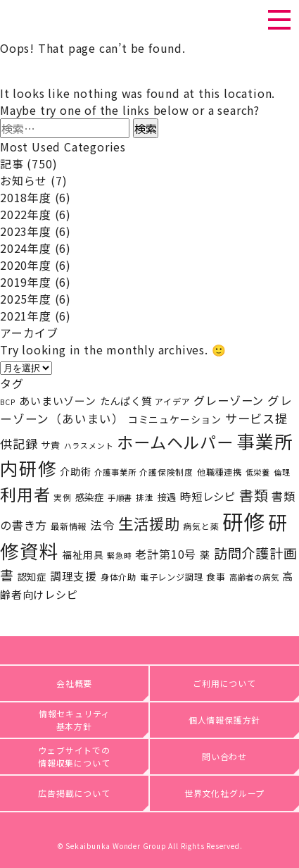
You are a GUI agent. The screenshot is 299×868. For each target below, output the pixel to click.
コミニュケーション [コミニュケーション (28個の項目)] (175, 419)
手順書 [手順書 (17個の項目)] (120, 497)
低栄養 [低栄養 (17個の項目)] (258, 472)
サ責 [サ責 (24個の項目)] (51, 445)
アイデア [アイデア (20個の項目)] (172, 402)
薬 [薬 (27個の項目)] (205, 554)
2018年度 (26, 197)
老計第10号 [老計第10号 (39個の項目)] (166, 554)
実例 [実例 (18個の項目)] (63, 497)
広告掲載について (74, 793)
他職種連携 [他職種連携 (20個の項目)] (220, 472)
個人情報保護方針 (224, 720)
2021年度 (26, 316)
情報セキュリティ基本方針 (74, 720)
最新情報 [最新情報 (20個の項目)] (69, 526)
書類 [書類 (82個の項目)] (254, 495)
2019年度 (26, 282)
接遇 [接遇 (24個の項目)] (167, 497)
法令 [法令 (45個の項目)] (103, 525)
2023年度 (26, 231)
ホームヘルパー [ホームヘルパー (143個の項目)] (175, 442)
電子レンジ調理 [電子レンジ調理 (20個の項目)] (172, 577)
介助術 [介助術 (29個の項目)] (75, 471)
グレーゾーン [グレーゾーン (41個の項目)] (229, 400)
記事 (12, 163)
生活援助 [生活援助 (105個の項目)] (149, 523)
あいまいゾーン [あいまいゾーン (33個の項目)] (58, 401)
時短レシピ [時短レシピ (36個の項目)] (208, 496)
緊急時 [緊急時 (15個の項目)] (119, 556)
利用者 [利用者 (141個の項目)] (25, 494)
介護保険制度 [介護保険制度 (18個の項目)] (166, 472)
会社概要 (74, 683)
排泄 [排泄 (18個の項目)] (145, 497)
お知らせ (24, 180)
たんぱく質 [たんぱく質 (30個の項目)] (126, 401)
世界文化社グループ (224, 793)
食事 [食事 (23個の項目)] (216, 577)
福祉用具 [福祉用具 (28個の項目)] (83, 554)
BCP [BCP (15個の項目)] (8, 402)
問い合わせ (224, 756)
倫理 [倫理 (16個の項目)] (282, 472)
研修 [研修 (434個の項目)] (243, 521)
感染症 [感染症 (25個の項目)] (90, 497)
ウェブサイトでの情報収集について (74, 756)
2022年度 (26, 214)
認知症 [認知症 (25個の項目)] (32, 576)
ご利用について (224, 683)
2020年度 (26, 265)
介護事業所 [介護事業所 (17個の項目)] (115, 472)
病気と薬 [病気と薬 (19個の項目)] (201, 526)
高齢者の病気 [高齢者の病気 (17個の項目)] (254, 577)
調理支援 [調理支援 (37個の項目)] (74, 576)
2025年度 (26, 299)
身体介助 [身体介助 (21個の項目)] (119, 577)
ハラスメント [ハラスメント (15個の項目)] (89, 446)
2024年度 (26, 248)
